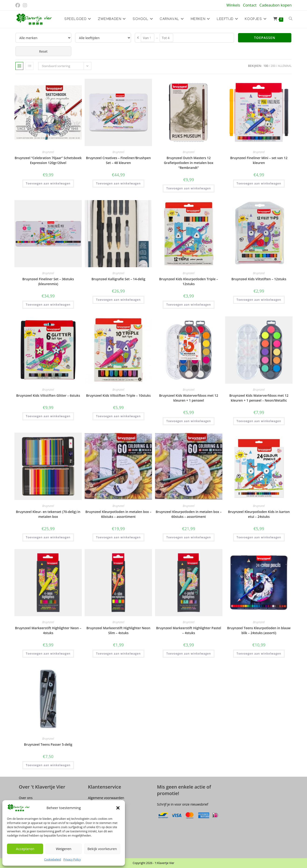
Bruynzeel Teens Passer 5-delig (48, 744)
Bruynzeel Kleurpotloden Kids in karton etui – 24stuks (259, 514)
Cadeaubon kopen (276, 5)
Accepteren (25, 849)
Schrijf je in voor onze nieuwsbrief (183, 804)
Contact (250, 5)
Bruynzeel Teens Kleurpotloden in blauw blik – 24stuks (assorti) (259, 630)
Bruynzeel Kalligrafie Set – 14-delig (118, 279)
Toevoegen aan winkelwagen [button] (48, 183)
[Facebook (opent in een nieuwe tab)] (18, 5)
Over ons (26, 798)
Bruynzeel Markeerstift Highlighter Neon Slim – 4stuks (118, 630)
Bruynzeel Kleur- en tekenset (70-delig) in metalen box (48, 514)
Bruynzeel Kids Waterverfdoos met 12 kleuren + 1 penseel (188, 398)
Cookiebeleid (52, 859)
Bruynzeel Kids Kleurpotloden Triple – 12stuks (189, 281)
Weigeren (64, 849)
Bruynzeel (48, 152)
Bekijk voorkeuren (102, 849)
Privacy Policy (72, 859)
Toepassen (265, 38)
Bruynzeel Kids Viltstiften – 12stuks (259, 279)
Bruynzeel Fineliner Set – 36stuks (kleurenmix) (48, 281)
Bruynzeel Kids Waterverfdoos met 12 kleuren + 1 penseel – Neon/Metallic (259, 398)
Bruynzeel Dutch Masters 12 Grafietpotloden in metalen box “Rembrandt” (189, 163)
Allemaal (285, 66)
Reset (43, 51)
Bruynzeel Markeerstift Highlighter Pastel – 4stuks (189, 630)
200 (273, 66)
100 (266, 66)
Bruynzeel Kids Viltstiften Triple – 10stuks (118, 395)
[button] (118, 808)
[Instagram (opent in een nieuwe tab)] (25, 5)
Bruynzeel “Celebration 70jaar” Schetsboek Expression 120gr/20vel (48, 160)
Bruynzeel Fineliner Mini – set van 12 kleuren (259, 160)
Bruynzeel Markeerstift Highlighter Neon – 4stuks (48, 630)
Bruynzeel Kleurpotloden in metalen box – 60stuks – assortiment (118, 514)
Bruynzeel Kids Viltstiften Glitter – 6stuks (48, 395)
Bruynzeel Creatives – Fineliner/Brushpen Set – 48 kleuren (118, 160)
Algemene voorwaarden (106, 798)
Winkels (233, 5)
